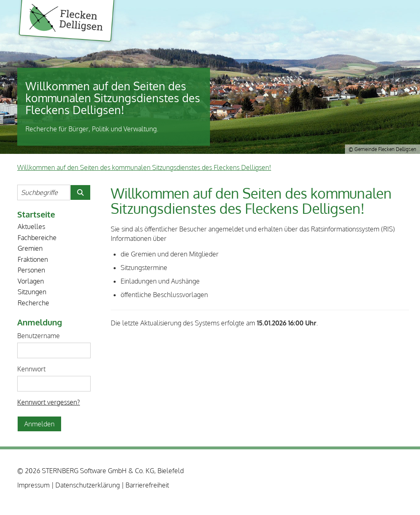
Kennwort (31, 369)
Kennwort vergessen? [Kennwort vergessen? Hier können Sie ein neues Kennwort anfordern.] (49, 402)
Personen (31, 270)
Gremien (30, 248)
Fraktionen (33, 259)
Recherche (33, 303)
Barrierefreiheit (147, 485)
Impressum (33, 485)
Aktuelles (31, 227)
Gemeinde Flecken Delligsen (67, 22)
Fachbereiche (37, 238)
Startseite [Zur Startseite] (36, 214)
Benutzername (39, 336)
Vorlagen (31, 281)
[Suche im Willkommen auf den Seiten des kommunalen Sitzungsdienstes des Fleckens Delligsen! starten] (80, 192)
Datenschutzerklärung (88, 485)
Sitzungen (32, 292)
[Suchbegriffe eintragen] (44, 192)
